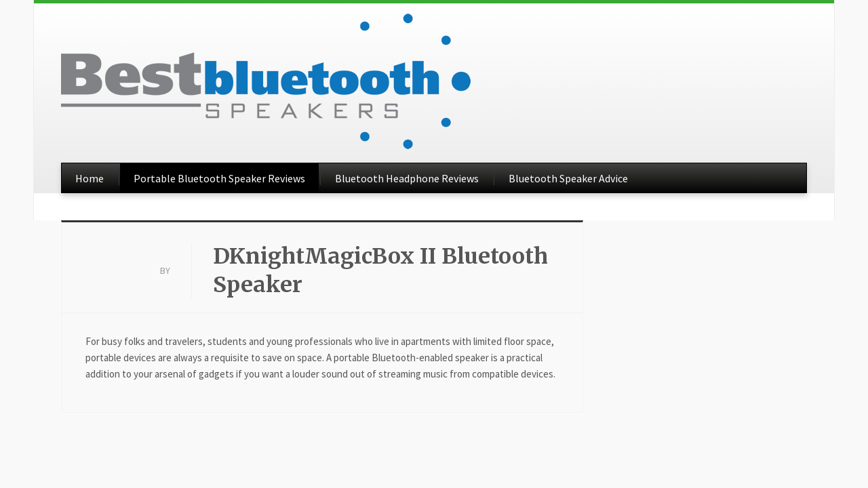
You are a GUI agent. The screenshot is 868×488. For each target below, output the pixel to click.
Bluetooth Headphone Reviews (407, 178)
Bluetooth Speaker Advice (568, 178)
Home (90, 178)
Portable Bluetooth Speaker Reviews (219, 178)
